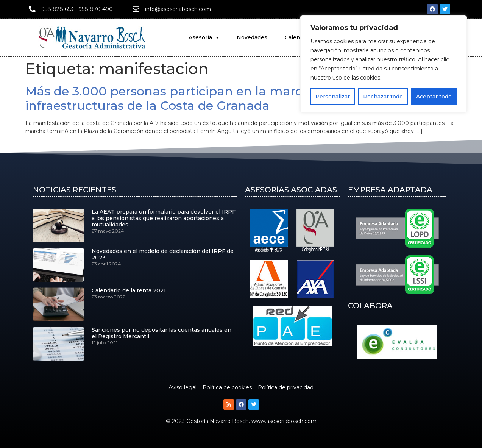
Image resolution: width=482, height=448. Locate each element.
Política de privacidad (286, 387)
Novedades (252, 37)
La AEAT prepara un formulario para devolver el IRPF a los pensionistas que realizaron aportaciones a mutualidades (164, 218)
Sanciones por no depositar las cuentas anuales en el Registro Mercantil (161, 333)
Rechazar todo (383, 97)
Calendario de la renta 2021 (129, 290)
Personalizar (333, 97)
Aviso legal (183, 387)
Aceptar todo (434, 97)
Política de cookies (227, 387)
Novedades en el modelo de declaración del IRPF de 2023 (163, 254)
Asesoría (204, 37)
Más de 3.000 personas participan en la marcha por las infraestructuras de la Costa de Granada (194, 98)
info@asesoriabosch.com (178, 9)
